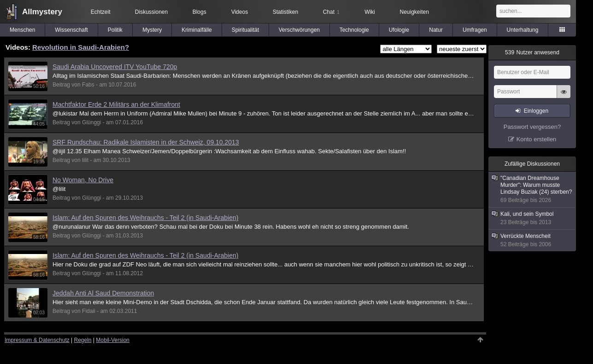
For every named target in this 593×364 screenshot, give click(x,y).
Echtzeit (101, 12)
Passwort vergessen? (532, 127)
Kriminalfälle (197, 30)
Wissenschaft (71, 30)
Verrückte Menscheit (533, 240)
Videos (240, 12)
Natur (436, 30)
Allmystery (42, 12)
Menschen (22, 30)
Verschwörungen (299, 30)
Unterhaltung (523, 30)
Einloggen (536, 111)
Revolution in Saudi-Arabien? (81, 47)
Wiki (370, 12)
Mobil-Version (113, 340)
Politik (115, 30)
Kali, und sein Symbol (533, 218)
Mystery (152, 30)
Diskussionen (151, 12)
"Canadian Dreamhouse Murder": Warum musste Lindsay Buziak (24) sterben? (533, 189)
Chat (331, 12)
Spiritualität (245, 30)
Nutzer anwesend (532, 52)
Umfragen (475, 30)
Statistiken (285, 12)
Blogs (200, 12)
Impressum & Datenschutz (37, 340)
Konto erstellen (537, 139)
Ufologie (399, 30)
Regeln (83, 340)
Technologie (354, 30)
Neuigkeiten (414, 12)
